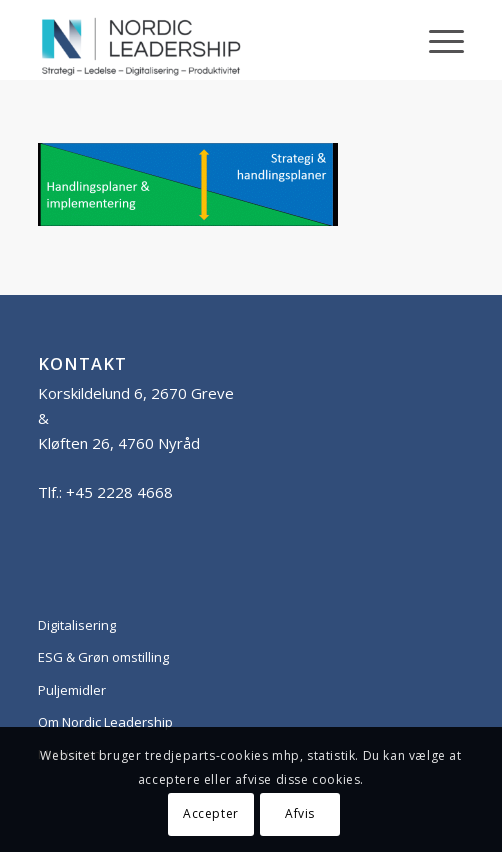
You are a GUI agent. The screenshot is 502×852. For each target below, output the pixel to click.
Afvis (300, 813)
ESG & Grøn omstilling (103, 657)
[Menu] (436, 40)
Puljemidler (72, 690)
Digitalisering (77, 625)
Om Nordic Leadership (105, 722)
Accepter (211, 813)
